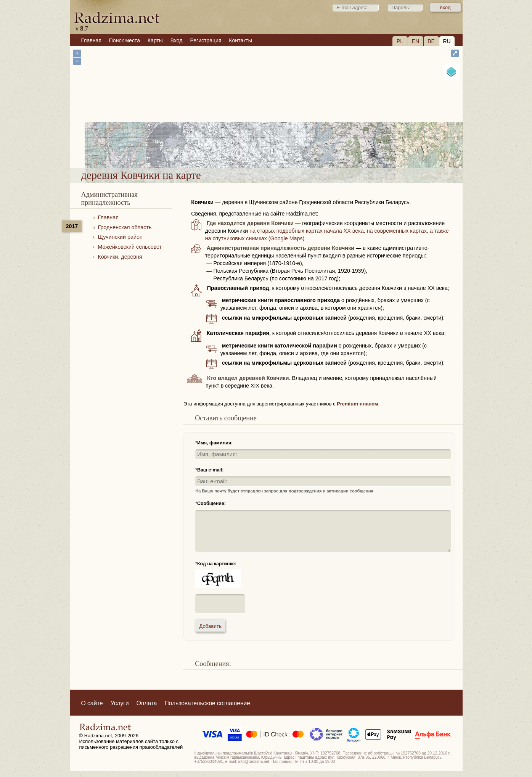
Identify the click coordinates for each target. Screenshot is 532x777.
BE (431, 41)
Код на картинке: (217, 564)
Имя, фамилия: (215, 443)
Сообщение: (211, 504)
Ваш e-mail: (210, 470)
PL (400, 41)
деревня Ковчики (297, 148)
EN (415, 41)
